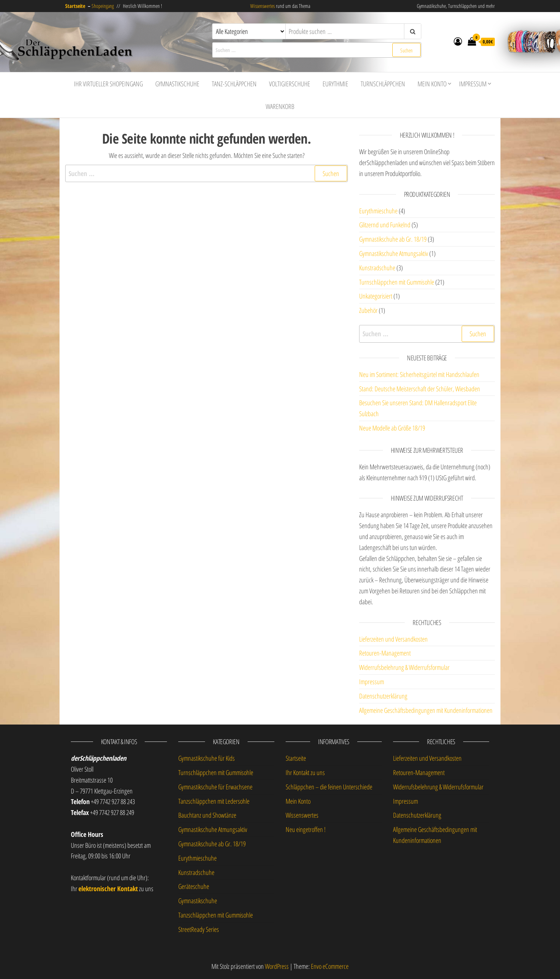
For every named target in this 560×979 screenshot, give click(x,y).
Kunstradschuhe (377, 268)
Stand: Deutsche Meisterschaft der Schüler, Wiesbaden (420, 389)
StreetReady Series (199, 929)
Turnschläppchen (383, 84)
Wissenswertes (262, 6)
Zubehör (368, 310)
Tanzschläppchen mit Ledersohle (214, 801)
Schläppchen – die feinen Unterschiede (329, 787)
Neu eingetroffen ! (306, 829)
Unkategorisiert (376, 296)
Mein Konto (432, 84)
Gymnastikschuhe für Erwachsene (215, 787)
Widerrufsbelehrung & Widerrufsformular (404, 667)
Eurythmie (335, 84)
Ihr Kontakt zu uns (305, 772)
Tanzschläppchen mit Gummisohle (216, 915)
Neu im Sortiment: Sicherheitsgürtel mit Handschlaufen (419, 374)
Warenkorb (280, 106)
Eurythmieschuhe (378, 211)
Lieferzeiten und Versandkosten (393, 639)
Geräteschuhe (194, 886)
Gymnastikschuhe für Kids (207, 758)
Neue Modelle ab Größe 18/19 (392, 428)
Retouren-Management (385, 653)
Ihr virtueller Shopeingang (108, 84)
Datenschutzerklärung (383, 696)
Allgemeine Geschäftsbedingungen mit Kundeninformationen (426, 710)
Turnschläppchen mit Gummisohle (397, 282)
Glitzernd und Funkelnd (385, 225)
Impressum (473, 84)
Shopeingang (103, 6)
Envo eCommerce (330, 966)
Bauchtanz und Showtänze (207, 815)
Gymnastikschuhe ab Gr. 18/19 (393, 239)
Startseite (296, 758)
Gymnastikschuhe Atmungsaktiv (394, 253)
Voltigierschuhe (290, 84)
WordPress (277, 966)
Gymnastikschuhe (177, 84)
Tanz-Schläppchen (234, 84)
